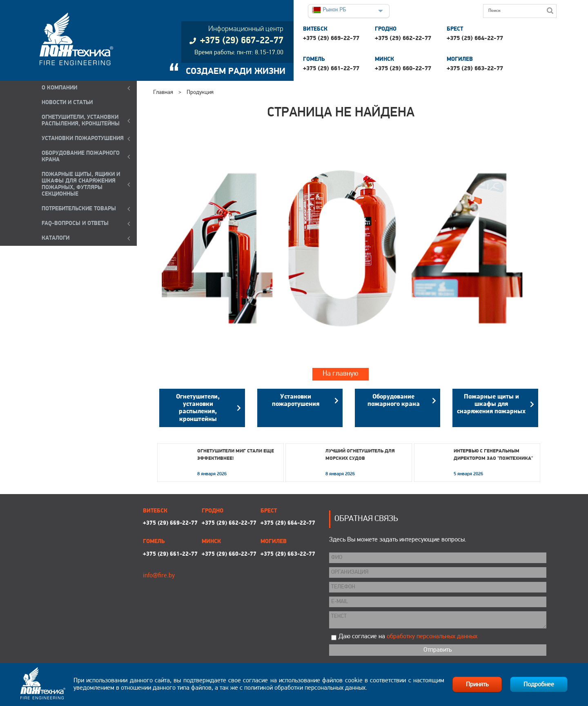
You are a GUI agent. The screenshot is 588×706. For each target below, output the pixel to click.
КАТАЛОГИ (56, 238)
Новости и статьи (67, 103)
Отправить (438, 650)
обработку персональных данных (432, 637)
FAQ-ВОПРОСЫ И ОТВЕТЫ (75, 224)
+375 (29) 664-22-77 (475, 39)
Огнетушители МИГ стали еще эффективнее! (236, 455)
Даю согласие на (408, 637)
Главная (163, 92)
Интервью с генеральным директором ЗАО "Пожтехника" (493, 455)
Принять (477, 685)
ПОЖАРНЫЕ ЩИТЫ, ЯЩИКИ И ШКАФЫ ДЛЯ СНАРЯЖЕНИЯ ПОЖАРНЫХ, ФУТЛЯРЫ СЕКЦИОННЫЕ (81, 184)
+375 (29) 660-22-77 (403, 69)
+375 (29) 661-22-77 (331, 69)
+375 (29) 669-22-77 (331, 39)
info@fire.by (159, 576)
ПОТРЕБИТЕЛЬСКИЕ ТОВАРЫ (79, 209)
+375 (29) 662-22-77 (403, 39)
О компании (59, 88)
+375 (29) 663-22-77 (475, 69)
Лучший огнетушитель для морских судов (360, 455)
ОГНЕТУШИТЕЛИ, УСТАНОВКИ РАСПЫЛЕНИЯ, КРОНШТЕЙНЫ (81, 121)
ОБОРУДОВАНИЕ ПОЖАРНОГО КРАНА (81, 157)
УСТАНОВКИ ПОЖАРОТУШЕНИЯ (83, 139)
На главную (341, 374)
